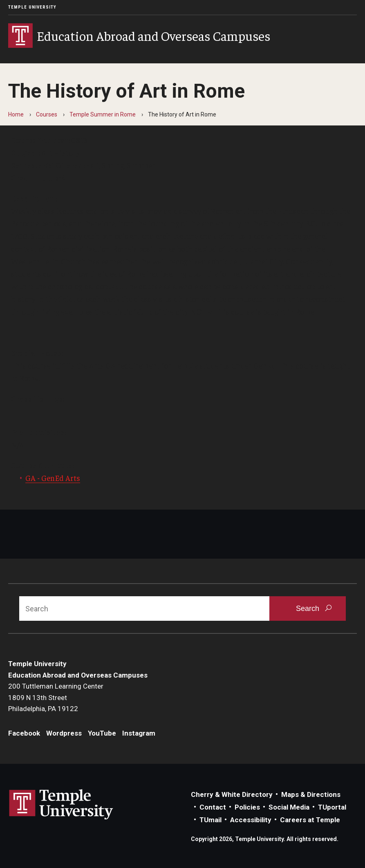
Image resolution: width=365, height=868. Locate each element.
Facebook (24, 733)
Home (16, 114)
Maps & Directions (311, 794)
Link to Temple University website (61, 805)
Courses (47, 114)
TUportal (332, 807)
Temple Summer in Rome (103, 114)
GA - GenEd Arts (53, 478)
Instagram (139, 733)
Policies (247, 807)
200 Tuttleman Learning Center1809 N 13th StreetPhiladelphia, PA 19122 (56, 697)
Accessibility (251, 820)
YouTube (102, 733)
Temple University (32, 7)
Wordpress (64, 733)
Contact (213, 807)
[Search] (144, 608)
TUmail (210, 820)
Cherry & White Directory (232, 794)
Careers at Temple (310, 820)
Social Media (289, 807)
